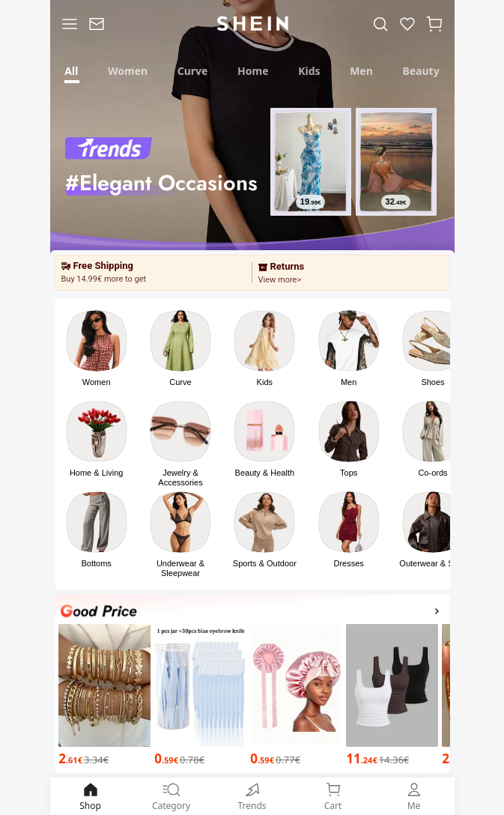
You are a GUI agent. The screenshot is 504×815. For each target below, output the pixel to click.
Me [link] (414, 796)
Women (97, 382)
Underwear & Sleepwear (180, 568)
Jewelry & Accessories (180, 478)
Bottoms (96, 563)
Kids (265, 382)
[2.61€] (104, 759)
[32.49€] (395, 201)
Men (349, 382)
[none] (99, 611)
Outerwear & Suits (432, 563)
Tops (349, 473)
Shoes (432, 382)
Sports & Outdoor (265, 563)
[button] (434, 24)
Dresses (348, 563)
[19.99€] (310, 201)
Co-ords (432, 473)
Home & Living (97, 473)
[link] (97, 24)
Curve (180, 382)
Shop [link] (91, 796)
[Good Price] (252, 613)
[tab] (72, 69)
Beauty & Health (265, 473)
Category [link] (171, 796)
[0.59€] (200, 759)
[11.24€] (392, 759)
